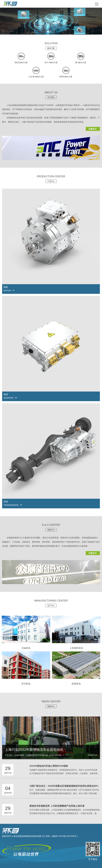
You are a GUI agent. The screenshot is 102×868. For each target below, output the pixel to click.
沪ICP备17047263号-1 (68, 836)
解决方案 (51, 48)
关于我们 (51, 97)
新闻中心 (51, 706)
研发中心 (51, 530)
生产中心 (51, 606)
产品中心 (51, 181)
